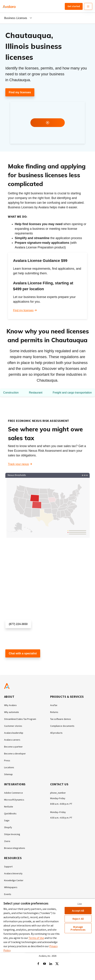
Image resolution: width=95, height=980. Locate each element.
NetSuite (9, 807)
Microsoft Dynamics (14, 800)
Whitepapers (11, 887)
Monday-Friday (58, 798)
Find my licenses (20, 92)
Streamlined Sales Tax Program (20, 719)
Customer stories (13, 726)
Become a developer (15, 754)
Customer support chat (19, 664)
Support (8, 867)
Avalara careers (12, 740)
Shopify (8, 827)
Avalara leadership (14, 733)
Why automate (12, 712)
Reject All (78, 919)
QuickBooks (10, 813)
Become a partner (13, 747)
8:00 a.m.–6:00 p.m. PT (61, 804)
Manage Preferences (78, 928)
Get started (74, 6)
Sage (7, 820)
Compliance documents (62, 726)
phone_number (58, 793)
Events (8, 894)
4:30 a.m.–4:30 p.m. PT (61, 818)
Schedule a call (15, 634)
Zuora (7, 841)
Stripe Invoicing (12, 834)
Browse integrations (15, 848)
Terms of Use (36, 938)
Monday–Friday (58, 812)
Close (80, 904)
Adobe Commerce (13, 793)
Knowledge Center (14, 880)
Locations (9, 767)
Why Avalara (10, 705)
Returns (54, 712)
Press (7, 760)
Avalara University (13, 873)
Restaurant (36, 393)
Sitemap (8, 774)
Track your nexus (18, 464)
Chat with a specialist (23, 653)
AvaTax (54, 705)
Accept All (78, 911)
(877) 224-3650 (18, 624)
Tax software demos (61, 719)
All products (56, 733)
